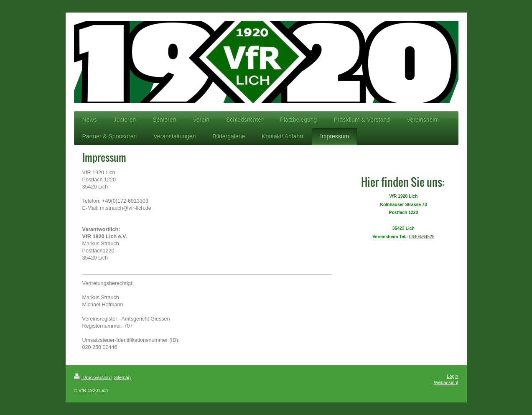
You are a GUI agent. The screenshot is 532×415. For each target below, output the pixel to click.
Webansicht (446, 382)
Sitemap (122, 377)
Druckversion (93, 377)
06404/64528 (422, 237)
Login (452, 376)
